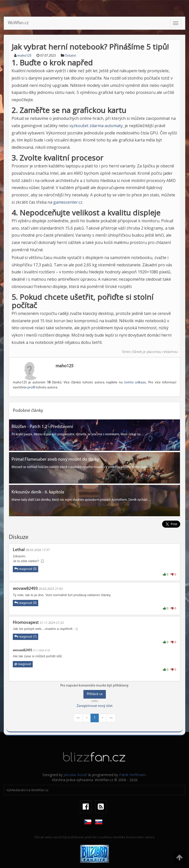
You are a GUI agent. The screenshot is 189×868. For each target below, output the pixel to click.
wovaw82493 (25, 589)
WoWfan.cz (18, 23)
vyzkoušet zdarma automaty (96, 126)
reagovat (23, 664)
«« (78, 718)
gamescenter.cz (68, 202)
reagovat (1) (26, 637)
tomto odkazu (135, 383)
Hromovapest (26, 623)
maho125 (24, 56)
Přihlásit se (95, 694)
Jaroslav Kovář (75, 775)
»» (111, 718)
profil (31, 388)
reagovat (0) (26, 569)
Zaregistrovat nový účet (95, 706)
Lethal (19, 550)
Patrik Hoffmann (132, 775)
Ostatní (70, 56)
